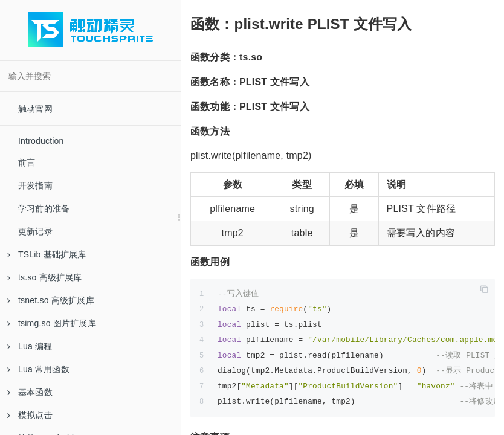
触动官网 (35, 109)
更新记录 (35, 231)
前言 (27, 163)
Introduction (41, 141)
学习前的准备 (44, 208)
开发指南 (35, 185)
